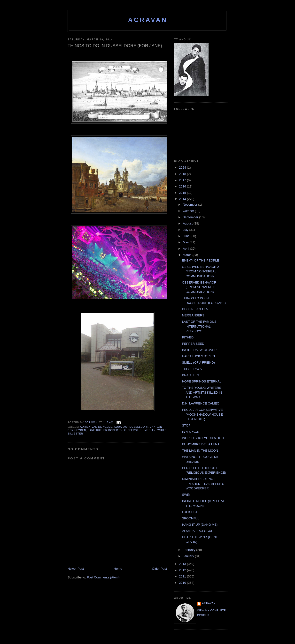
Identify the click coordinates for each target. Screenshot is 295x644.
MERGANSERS (193, 315)
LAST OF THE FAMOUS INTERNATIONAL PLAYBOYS (199, 326)
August (188, 223)
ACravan (148, 20)
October (189, 211)
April (186, 249)
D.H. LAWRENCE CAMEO (201, 403)
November (191, 205)
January (189, 556)
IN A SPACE (190, 432)
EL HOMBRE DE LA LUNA (201, 444)
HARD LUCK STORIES (198, 356)
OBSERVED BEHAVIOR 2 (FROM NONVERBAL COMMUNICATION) (200, 271)
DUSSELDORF (139, 427)
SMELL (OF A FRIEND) (198, 363)
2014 (183, 199)
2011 (183, 576)
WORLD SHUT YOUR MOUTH (204, 438)
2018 (183, 174)
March (188, 255)
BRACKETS (190, 375)
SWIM (186, 495)
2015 (183, 193)
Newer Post (76, 569)
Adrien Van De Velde (96, 427)
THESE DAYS (192, 369)
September (191, 217)
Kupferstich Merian (140, 430)
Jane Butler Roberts (105, 430)
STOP (186, 425)
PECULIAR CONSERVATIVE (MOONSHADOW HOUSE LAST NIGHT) (202, 414)
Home (118, 569)
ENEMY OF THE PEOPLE (200, 260)
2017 (183, 180)
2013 (183, 564)
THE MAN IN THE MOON (200, 451)
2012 (183, 570)
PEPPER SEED (193, 344)
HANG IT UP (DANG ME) (200, 525)
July (186, 230)
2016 (183, 186)
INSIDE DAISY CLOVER (199, 350)
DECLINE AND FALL (197, 309)
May (186, 242)
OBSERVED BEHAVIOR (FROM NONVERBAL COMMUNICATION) (199, 287)
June (187, 236)
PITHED (188, 337)
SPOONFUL (191, 518)
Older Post (159, 569)
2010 (183, 583)
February (190, 550)
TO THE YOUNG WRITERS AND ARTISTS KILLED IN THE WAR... (202, 392)
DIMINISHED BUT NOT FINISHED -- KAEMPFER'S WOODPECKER (203, 484)
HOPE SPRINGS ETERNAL (202, 381)
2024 (183, 168)
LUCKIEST (190, 512)
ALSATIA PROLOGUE (198, 531)
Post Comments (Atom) (103, 577)
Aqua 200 (121, 427)
